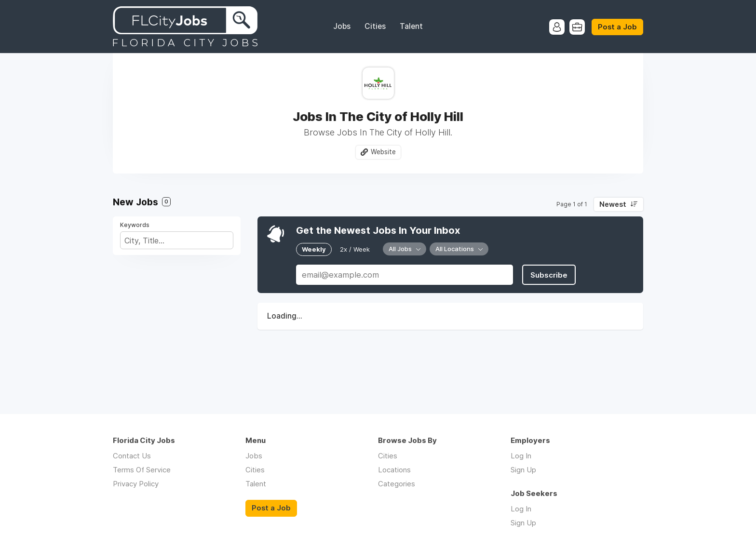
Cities (375, 26)
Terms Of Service (142, 470)
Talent (411, 26)
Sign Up (523, 470)
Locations (394, 470)
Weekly (314, 249)
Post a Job (617, 27)
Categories (397, 484)
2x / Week (355, 249)
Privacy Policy (136, 484)
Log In (521, 456)
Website (383, 152)
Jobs (342, 26)
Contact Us (132, 456)
